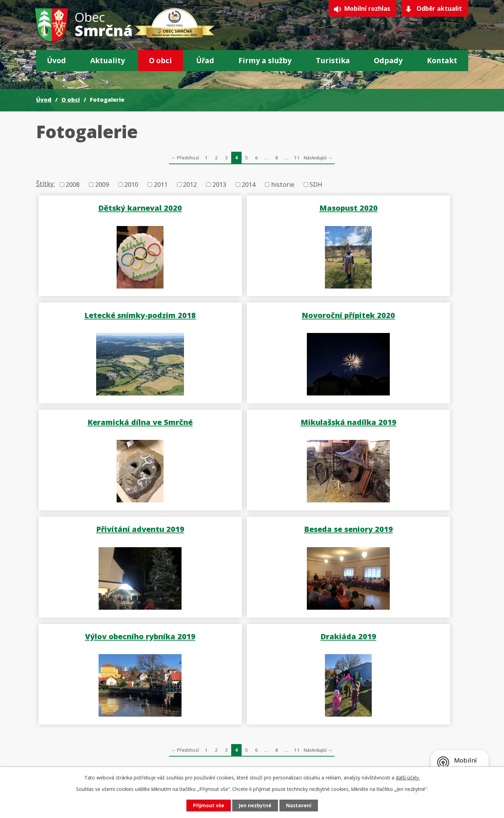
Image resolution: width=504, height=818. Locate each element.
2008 (73, 184)
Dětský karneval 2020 (108, 207)
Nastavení (300, 805)
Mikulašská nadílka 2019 (396, 314)
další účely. (408, 777)
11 (297, 158)
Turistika (333, 60)
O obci (160, 60)
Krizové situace (399, 737)
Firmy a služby (265, 60)
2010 (131, 184)
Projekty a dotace (316, 746)
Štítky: (45, 184)
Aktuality (108, 60)
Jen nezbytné (255, 805)
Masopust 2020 (252, 207)
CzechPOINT (308, 756)
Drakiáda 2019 (108, 526)
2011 (161, 184)
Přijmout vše (207, 805)
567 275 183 (79, 757)
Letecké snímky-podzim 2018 (396, 207)
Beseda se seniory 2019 (252, 420)
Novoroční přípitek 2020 (108, 314)
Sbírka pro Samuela (406, 746)
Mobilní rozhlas (364, 9)
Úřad (205, 60)
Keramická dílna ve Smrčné (252, 314)
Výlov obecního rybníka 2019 (396, 420)
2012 (190, 184)
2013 (219, 184)
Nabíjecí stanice (400, 756)
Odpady (388, 60)
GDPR (298, 737)
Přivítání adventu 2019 (108, 420)
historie (283, 184)
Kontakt (442, 60)
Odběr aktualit (439, 9)
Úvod (56, 60)
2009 (102, 184)
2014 (249, 184)
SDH (316, 184)
